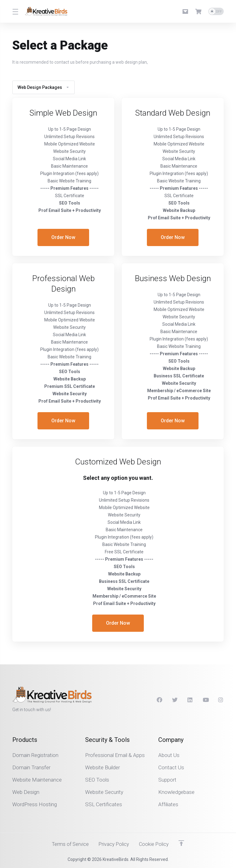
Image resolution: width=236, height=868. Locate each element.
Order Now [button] (63, 237)
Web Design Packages (43, 87)
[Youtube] (206, 699)
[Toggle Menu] (15, 11)
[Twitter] (175, 699)
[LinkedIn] (190, 699)
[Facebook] (159, 699)
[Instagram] (221, 699)
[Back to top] (183, 842)
